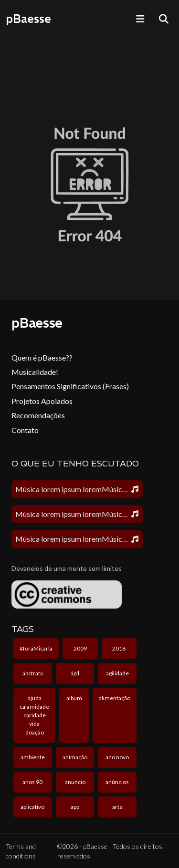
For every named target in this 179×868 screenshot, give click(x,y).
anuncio (75, 782)
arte (117, 807)
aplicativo (32, 807)
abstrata (33, 673)
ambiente (33, 757)
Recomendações (38, 415)
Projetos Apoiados (42, 401)
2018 (119, 648)
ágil (75, 673)
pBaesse (28, 19)
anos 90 (32, 782)
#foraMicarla (36, 648)
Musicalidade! (35, 372)
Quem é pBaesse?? (42, 357)
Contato (25, 430)
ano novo (117, 757)
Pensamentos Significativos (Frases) (70, 386)
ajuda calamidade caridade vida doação (34, 715)
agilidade (117, 673)
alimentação (115, 698)
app (75, 807)
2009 (80, 648)
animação (75, 757)
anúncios (117, 782)
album (74, 698)
